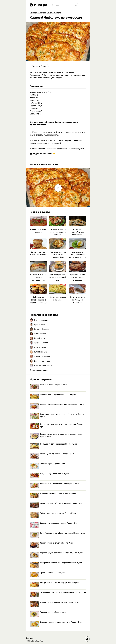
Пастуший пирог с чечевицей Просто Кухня (53, 444)
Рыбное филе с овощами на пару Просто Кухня (55, 484)
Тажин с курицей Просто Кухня (48, 612)
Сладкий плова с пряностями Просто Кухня (53, 395)
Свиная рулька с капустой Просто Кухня (52, 543)
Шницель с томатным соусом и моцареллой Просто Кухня (56, 425)
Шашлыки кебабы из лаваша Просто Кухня (53, 494)
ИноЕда (38, 5)
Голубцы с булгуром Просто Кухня (49, 474)
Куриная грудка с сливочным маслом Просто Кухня (56, 553)
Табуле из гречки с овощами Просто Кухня (53, 513)
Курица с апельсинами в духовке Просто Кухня (54, 602)
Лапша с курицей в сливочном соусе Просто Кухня (56, 622)
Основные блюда (39, 66)
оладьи (60, 140)
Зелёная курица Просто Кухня (47, 464)
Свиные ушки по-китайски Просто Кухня (52, 454)
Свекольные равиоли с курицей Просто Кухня (54, 523)
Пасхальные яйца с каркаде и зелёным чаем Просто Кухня (57, 416)
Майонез (33, 103)
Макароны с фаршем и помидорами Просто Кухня (56, 563)
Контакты (30, 638)
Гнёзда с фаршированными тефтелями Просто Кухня (57, 404)
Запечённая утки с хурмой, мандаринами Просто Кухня (58, 593)
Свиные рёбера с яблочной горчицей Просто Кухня (57, 503)
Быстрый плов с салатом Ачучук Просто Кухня (54, 583)
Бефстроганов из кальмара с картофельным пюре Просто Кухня (56, 435)
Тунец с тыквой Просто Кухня (47, 573)
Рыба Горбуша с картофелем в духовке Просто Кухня (57, 533)
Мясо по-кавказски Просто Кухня (49, 385)
